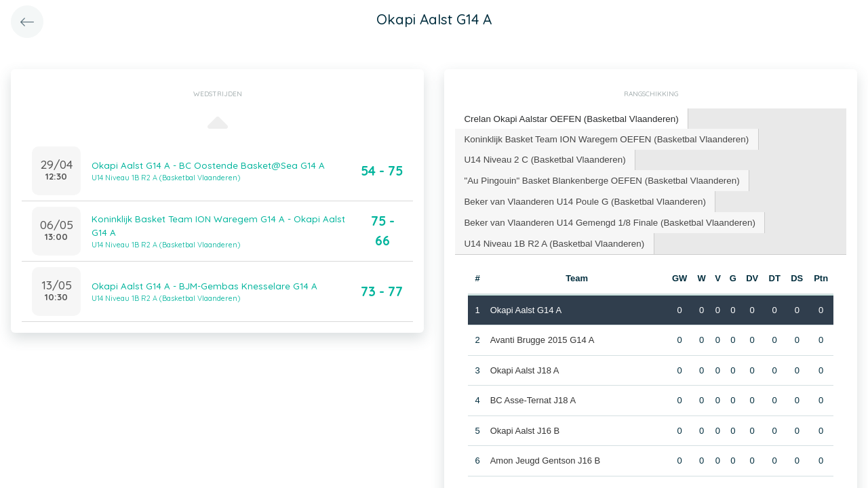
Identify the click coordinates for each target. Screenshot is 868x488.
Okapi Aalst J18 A (524, 366)
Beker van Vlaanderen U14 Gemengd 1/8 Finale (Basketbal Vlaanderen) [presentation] (605, 219)
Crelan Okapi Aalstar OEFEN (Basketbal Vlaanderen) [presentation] (568, 118)
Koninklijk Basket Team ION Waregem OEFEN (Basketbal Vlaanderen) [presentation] (602, 137)
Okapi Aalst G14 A (526, 305)
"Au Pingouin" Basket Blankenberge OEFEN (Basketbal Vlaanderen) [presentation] (597, 178)
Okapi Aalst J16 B (525, 426)
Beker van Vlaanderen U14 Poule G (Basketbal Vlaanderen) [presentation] (581, 198)
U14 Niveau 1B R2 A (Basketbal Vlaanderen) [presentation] (551, 239)
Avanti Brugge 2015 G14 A (542, 335)
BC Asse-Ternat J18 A (532, 395)
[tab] (568, 119)
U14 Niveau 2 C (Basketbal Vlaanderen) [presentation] (542, 158)
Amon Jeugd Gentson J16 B (545, 456)
